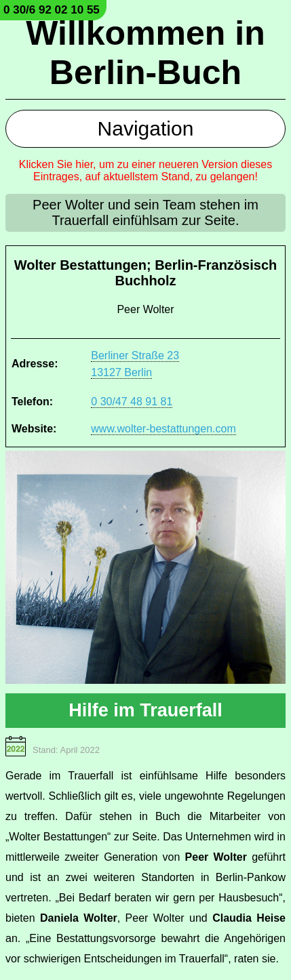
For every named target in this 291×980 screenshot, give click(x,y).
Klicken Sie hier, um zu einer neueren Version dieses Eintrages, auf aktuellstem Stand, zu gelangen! (146, 170)
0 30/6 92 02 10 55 (52, 10)
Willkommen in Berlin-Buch (145, 53)
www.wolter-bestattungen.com (163, 429)
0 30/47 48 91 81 (132, 402)
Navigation (146, 128)
